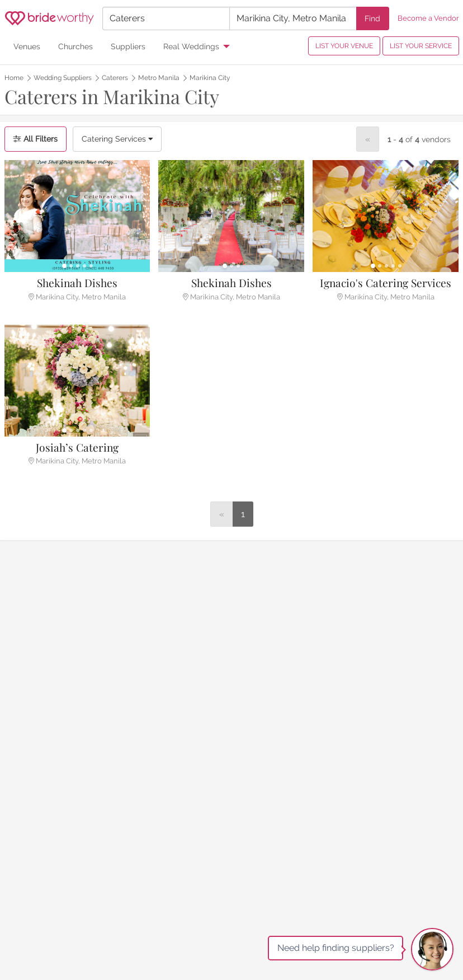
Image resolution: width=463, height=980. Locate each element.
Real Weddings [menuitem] (191, 46)
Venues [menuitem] (27, 46)
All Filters (36, 139)
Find (372, 18)
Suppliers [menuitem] (128, 46)
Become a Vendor (428, 18)
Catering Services (117, 139)
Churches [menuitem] (75, 46)
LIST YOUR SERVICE (421, 46)
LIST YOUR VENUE (344, 46)
